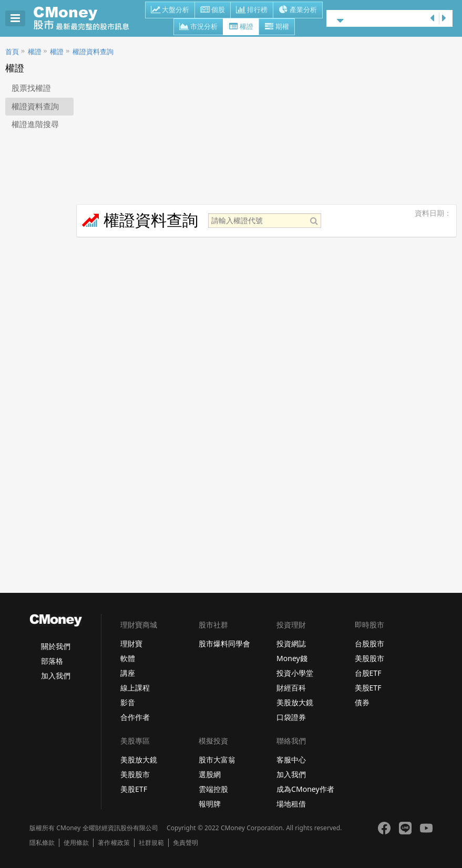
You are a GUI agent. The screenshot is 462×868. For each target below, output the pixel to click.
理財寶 (131, 644)
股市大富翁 (217, 760)
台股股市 (369, 644)
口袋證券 (291, 717)
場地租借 (291, 804)
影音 (128, 702)
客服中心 (291, 760)
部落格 (52, 661)
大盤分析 (170, 11)
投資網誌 (291, 644)
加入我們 (56, 676)
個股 (213, 11)
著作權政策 (114, 843)
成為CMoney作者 (305, 789)
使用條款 (76, 843)
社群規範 (151, 843)
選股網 (210, 774)
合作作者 (135, 717)
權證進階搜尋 (35, 124)
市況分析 (198, 27)
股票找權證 (31, 88)
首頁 (12, 52)
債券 (362, 702)
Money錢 (292, 658)
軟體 (128, 658)
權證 (241, 27)
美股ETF (368, 688)
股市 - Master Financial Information (87, 18)
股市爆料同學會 (224, 644)
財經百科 (291, 688)
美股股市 (369, 658)
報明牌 (210, 804)
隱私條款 (42, 843)
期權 (277, 27)
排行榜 (252, 11)
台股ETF (368, 673)
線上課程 (135, 688)
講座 (128, 673)
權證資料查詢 (93, 52)
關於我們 (56, 646)
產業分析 (298, 11)
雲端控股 (213, 789)
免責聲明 (186, 843)
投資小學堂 (295, 673)
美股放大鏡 (295, 702)
